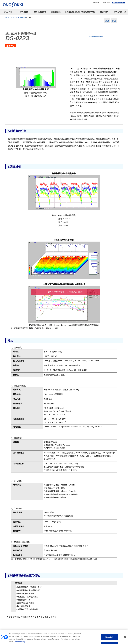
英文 (107, 21)
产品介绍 (14, 17)
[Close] (125, 638)
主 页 (7, 17)
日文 (114, 21)
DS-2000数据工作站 (96, 37)
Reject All (109, 638)
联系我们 (106, 3)
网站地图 (96, 3)
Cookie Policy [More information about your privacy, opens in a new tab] (20, 643)
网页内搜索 (118, 3)
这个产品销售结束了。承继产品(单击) (65, 292)
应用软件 (23, 17)
